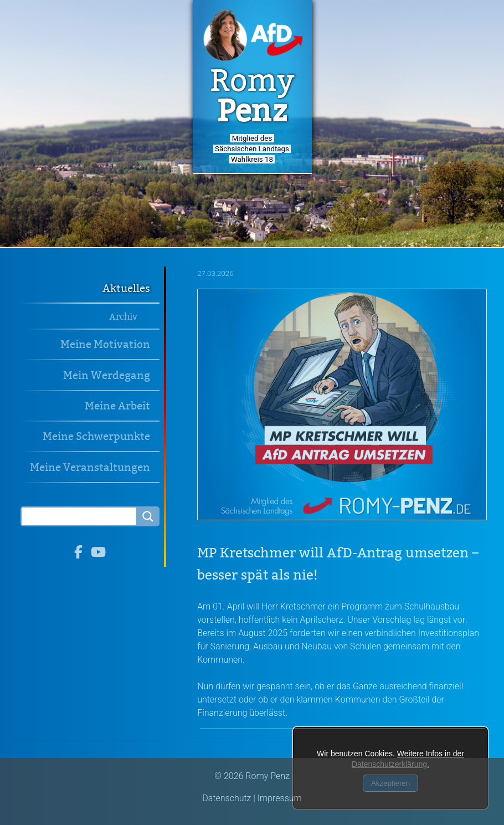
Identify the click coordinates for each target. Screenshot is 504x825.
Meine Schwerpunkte (96, 436)
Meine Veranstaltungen (90, 467)
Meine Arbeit (117, 406)
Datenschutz (227, 798)
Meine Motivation (105, 344)
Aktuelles (126, 288)
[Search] (78, 516)
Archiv (123, 317)
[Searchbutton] (148, 516)
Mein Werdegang (107, 375)
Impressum (280, 798)
